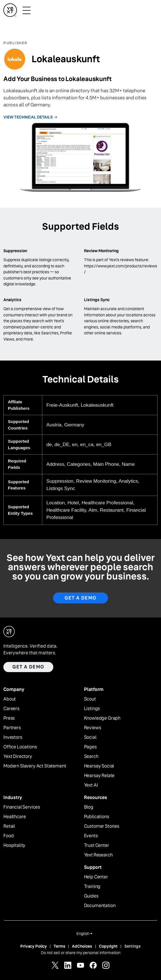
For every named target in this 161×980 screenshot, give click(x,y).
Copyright (108, 946)
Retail (9, 826)
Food (8, 836)
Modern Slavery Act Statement (35, 766)
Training (92, 887)
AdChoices (82, 946)
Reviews (93, 728)
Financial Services (22, 807)
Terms (59, 946)
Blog (89, 807)
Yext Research (98, 855)
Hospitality (14, 845)
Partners (12, 728)
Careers (11, 709)
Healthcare (15, 817)
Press (9, 718)
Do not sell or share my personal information (81, 953)
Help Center (96, 877)
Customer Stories (102, 826)
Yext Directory (18, 757)
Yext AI (91, 785)
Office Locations (20, 747)
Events (91, 836)
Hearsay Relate (99, 776)
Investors (13, 737)
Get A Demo (80, 598)
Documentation (100, 906)
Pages (90, 747)
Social (90, 737)
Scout (90, 699)
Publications (97, 817)
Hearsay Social (99, 766)
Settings (133, 946)
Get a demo (28, 667)
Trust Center (97, 845)
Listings (92, 709)
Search (91, 757)
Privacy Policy (34, 946)
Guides (91, 896)
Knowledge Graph (102, 718)
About (10, 699)
